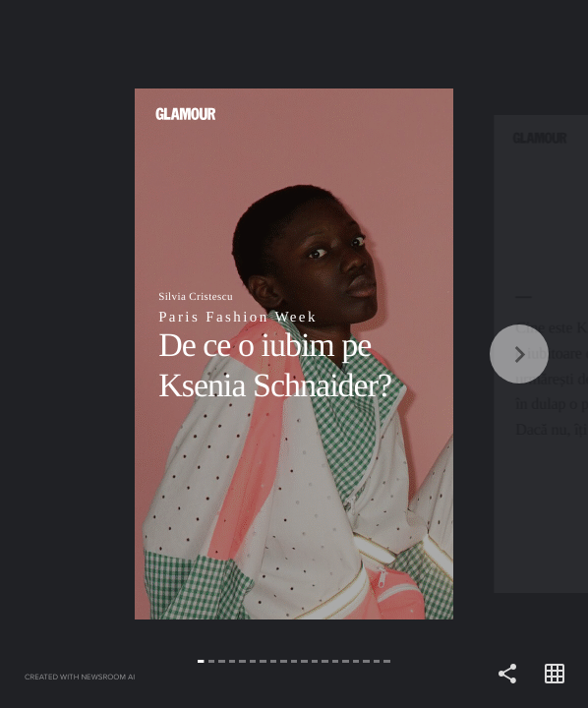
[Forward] (441, 354)
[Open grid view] (555, 675)
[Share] (507, 675)
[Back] (147, 354)
